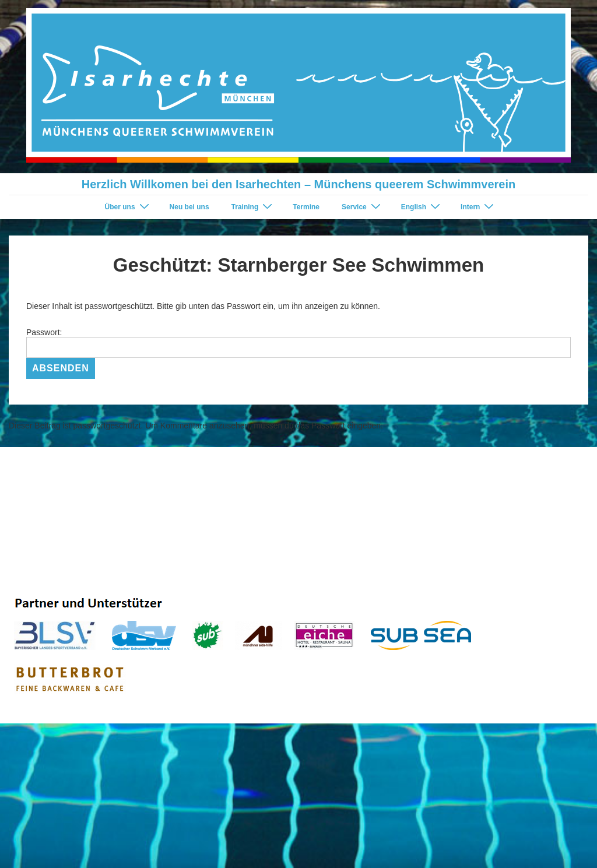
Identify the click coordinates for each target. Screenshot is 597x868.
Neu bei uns (189, 207)
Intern (479, 207)
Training (254, 207)
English (422, 207)
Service (363, 207)
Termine (306, 207)
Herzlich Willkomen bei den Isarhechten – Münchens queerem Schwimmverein (298, 184)
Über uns (129, 207)
